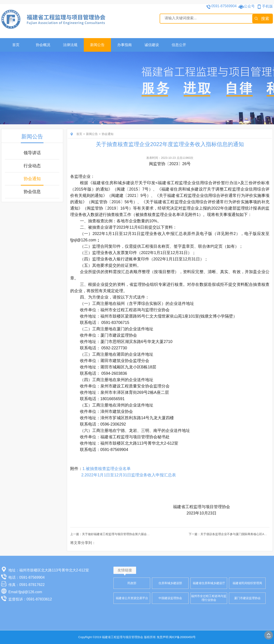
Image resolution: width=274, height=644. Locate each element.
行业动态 (32, 166)
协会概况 (43, 45)
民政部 (132, 583)
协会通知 (32, 179)
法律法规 (70, 45)
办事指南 (125, 45)
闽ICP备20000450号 (182, 637)
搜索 (265, 19)
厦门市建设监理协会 (247, 598)
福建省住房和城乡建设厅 (209, 583)
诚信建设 (152, 45)
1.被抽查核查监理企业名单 (107, 469)
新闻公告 (97, 45)
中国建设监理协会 (170, 598)
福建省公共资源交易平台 (132, 598)
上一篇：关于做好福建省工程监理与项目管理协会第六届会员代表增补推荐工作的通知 (126, 534)
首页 (16, 45)
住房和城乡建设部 (170, 583)
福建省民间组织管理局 (247, 583)
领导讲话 (32, 153)
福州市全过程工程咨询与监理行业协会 (209, 598)
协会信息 (32, 192)
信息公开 (179, 45)
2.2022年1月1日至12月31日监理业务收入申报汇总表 (129, 475)
